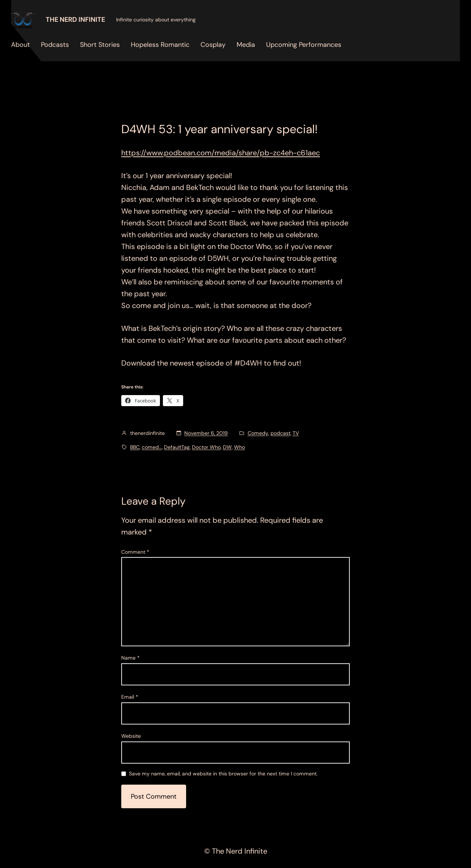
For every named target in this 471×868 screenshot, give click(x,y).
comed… (152, 447)
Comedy (258, 433)
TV (296, 433)
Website (131, 736)
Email (130, 697)
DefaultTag (177, 447)
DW (227, 447)
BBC (135, 447)
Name (130, 658)
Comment (135, 552)
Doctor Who (206, 447)
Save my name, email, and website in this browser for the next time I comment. (223, 774)
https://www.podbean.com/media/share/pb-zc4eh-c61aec (221, 153)
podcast (280, 433)
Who (240, 447)
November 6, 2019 (206, 433)
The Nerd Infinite (75, 20)
